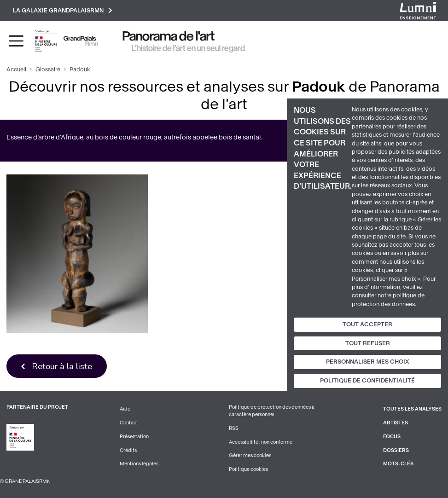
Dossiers (396, 450)
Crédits (128, 450)
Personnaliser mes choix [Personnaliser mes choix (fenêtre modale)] (368, 362)
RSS (234, 428)
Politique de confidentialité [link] (367, 381)
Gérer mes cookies (250, 455)
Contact (129, 423)
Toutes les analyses (412, 409)
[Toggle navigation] (16, 41)
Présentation (134, 437)
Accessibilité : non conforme (261, 442)
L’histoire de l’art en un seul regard (188, 48)
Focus (392, 437)
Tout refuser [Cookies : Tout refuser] (368, 343)
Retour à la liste (62, 366)
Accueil (16, 69)
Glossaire (48, 69)
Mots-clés (398, 464)
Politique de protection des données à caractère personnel (272, 411)
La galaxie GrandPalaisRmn (63, 10)
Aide (125, 409)
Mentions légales (139, 464)
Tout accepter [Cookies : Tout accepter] (367, 324)
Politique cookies (248, 469)
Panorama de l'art (169, 36)
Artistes (396, 423)
